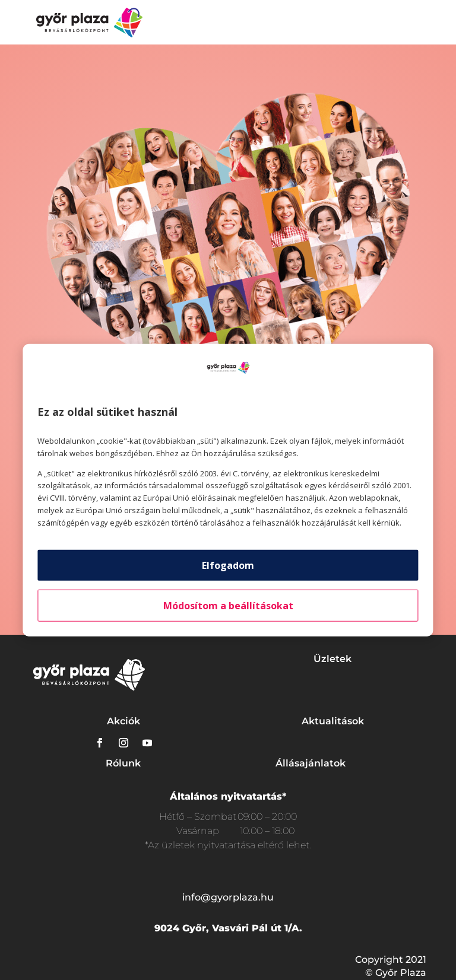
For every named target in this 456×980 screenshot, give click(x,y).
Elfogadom (228, 565)
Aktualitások (333, 721)
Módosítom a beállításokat (228, 605)
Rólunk (123, 763)
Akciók (123, 721)
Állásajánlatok (311, 763)
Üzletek (332, 659)
